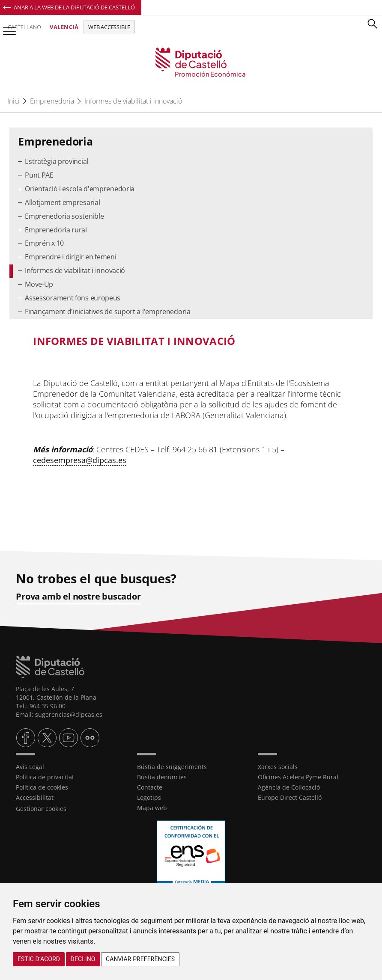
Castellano (24, 27)
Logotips (149, 797)
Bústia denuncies (162, 777)
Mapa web (152, 808)
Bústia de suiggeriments (172, 767)
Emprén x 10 (44, 243)
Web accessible (109, 27)
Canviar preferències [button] (140, 959)
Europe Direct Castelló (290, 797)
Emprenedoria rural (56, 230)
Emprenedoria (52, 101)
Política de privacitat (45, 777)
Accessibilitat (35, 797)
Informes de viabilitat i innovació (133, 101)
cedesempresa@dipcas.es (80, 460)
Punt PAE (39, 175)
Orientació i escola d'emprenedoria (80, 189)
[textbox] (191, 341)
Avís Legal (30, 767)
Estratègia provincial (57, 161)
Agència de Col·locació (289, 787)
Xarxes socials (278, 767)
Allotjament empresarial (62, 202)
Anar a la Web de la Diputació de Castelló (74, 7)
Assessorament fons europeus (73, 298)
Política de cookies (42, 787)
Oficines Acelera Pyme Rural (298, 777)
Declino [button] (83, 959)
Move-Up (39, 284)
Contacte (150, 787)
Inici (13, 101)
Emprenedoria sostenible (64, 216)
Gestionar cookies (41, 809)
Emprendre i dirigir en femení (70, 257)
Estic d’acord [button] (39, 959)
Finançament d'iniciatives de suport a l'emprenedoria (107, 312)
